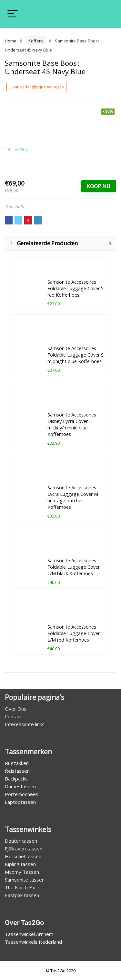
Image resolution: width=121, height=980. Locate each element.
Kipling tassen (20, 864)
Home (11, 41)
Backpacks (16, 779)
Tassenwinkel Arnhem (29, 934)
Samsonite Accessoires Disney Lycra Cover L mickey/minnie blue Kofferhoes (72, 424)
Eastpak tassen (22, 895)
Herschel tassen (23, 856)
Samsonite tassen (25, 880)
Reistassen (17, 771)
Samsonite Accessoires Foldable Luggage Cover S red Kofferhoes (76, 288)
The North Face (22, 887)
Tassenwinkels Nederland (33, 942)
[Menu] (13, 14)
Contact (13, 716)
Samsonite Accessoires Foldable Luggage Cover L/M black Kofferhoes (74, 567)
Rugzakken (17, 763)
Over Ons (16, 709)
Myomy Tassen (22, 872)
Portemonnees (22, 794)
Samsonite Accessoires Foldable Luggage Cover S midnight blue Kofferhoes (76, 355)
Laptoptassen (20, 802)
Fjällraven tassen (24, 849)
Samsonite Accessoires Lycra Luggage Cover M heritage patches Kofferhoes (73, 497)
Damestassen (20, 786)
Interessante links (25, 724)
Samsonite (15, 207)
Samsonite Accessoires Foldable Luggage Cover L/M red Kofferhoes (74, 633)
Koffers (36, 41)
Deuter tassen (21, 841)
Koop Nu (99, 186)
